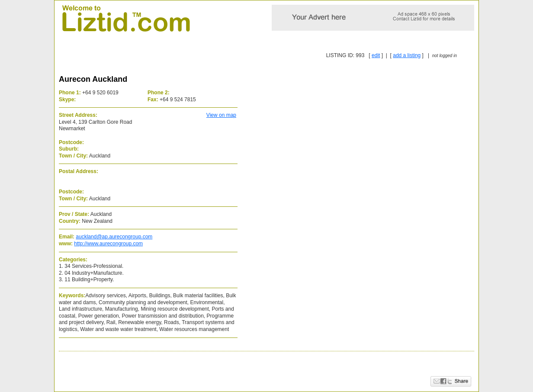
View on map (221, 115)
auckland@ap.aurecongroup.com (114, 237)
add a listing (407, 55)
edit (376, 55)
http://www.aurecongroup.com (108, 244)
